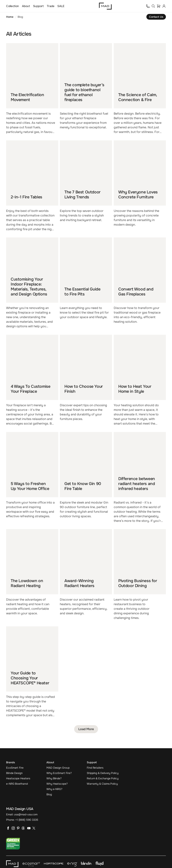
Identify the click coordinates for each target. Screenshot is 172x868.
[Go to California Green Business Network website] (13, 844)
